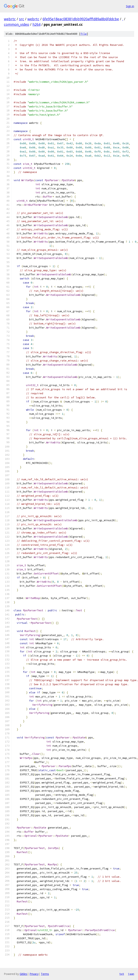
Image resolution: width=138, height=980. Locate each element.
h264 (36, 24)
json (131, 974)
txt (122, 974)
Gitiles (23, 974)
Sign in (130, 6)
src (22, 19)
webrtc (10, 19)
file (84, 34)
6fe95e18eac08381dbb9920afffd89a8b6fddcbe (81, 19)
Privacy (34, 974)
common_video (17, 24)
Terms (45, 974)
